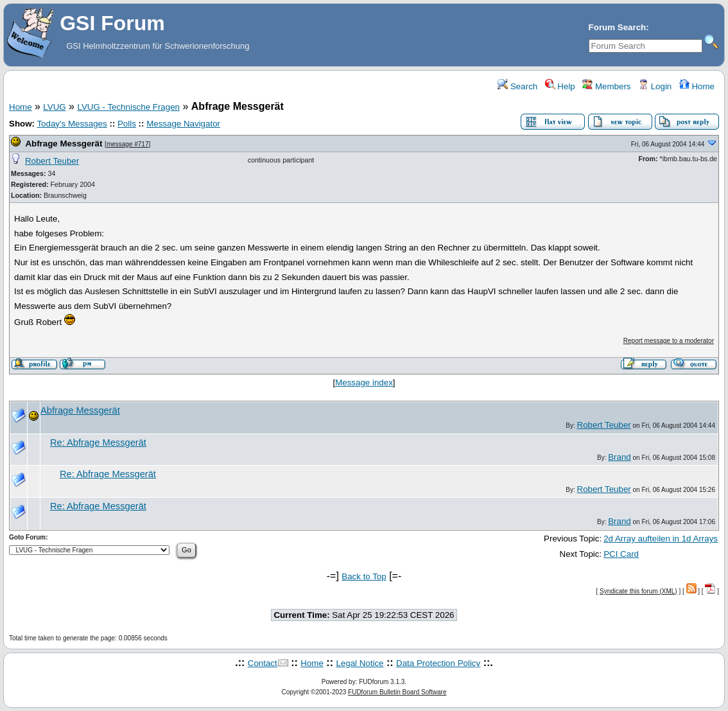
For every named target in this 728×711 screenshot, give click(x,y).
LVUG (54, 107)
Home (697, 86)
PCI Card (621, 554)
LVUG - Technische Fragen (128, 107)
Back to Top (364, 576)
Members (606, 86)
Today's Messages (72, 124)
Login (655, 86)
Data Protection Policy (438, 663)
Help (560, 86)
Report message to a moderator (669, 341)
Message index (364, 382)
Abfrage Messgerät (64, 144)
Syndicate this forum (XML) (638, 591)
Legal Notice (360, 663)
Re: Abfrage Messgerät (98, 443)
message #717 (128, 144)
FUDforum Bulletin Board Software (397, 692)
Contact (263, 663)
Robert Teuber (52, 161)
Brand (620, 457)
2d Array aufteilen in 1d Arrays (661, 539)
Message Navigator (183, 124)
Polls (127, 124)
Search (517, 86)
